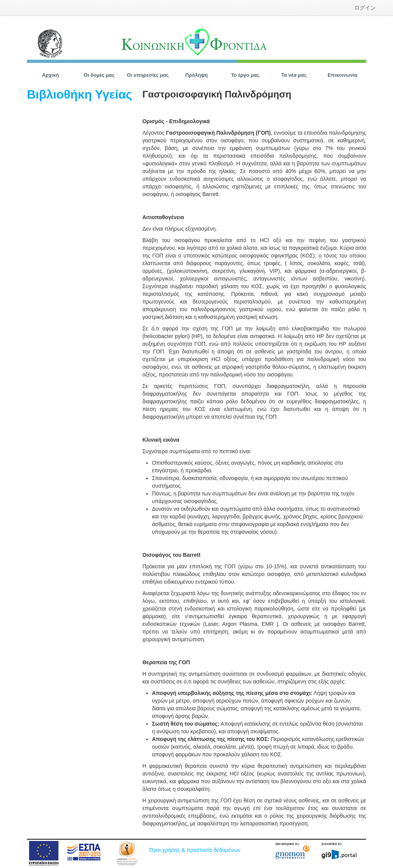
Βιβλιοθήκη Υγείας (79, 94)
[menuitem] (365, 8)
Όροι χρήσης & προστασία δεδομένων (195, 850)
